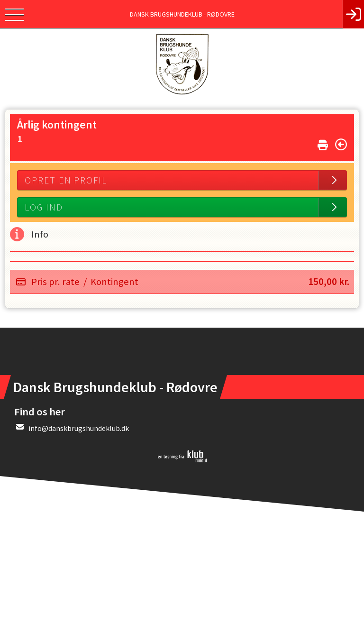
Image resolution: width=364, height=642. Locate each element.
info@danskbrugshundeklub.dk (79, 428)
